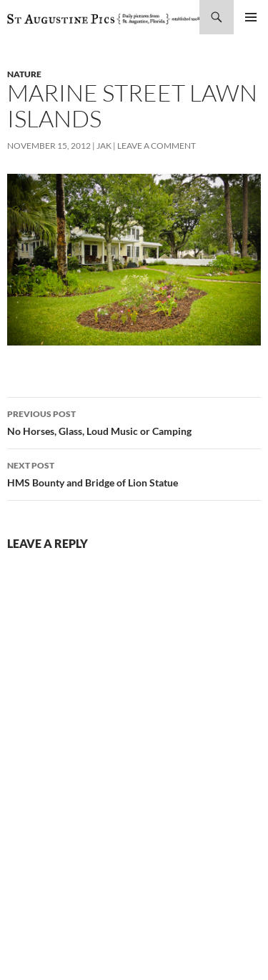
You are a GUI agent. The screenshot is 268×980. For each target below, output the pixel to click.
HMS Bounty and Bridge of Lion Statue (134, 473)
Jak (104, 146)
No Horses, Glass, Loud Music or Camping (134, 421)
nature (24, 74)
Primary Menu (251, 17)
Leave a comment (157, 146)
